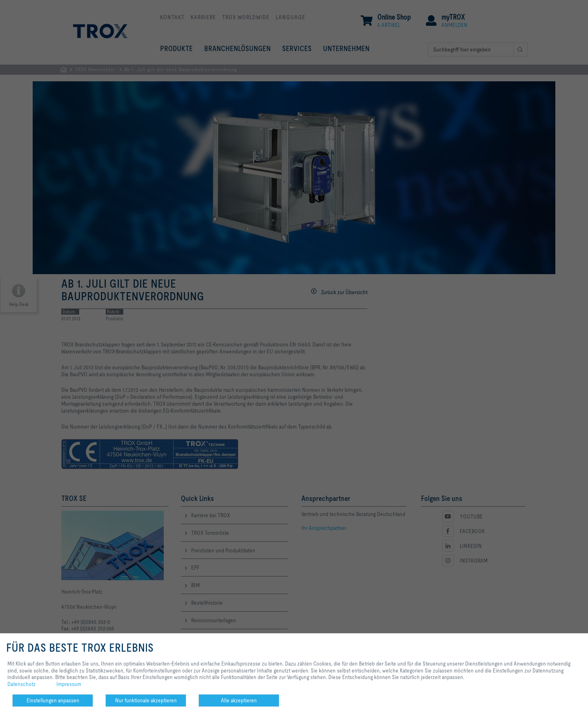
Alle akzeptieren (239, 700)
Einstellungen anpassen (53, 700)
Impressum (69, 684)
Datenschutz (21, 684)
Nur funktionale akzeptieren (146, 700)
